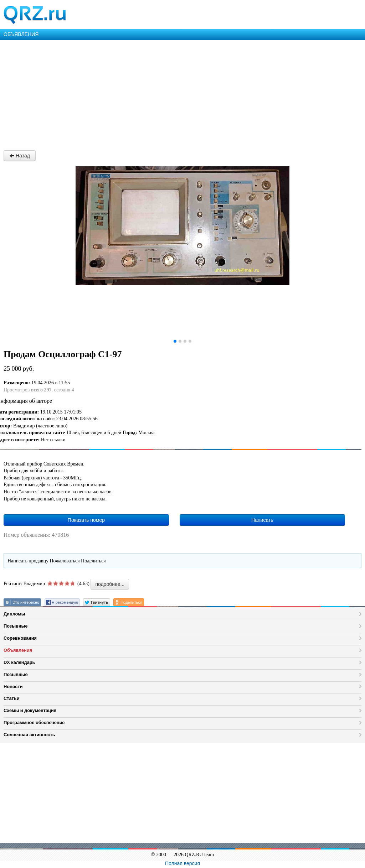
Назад (20, 156)
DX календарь (19, 662)
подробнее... (110, 584)
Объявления (18, 650)
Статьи (12, 698)
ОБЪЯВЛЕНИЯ (21, 34)
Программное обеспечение (34, 723)
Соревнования (20, 638)
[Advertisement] (182, 93)
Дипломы (14, 614)
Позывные (16, 626)
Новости (13, 687)
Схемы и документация (30, 710)
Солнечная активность (29, 735)
